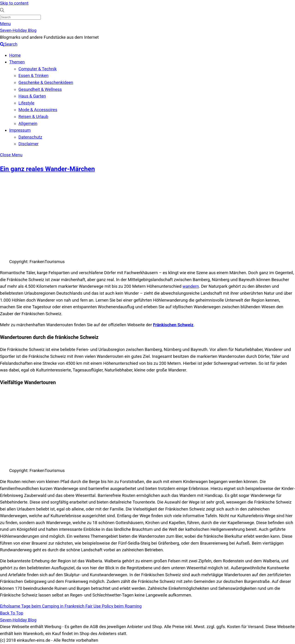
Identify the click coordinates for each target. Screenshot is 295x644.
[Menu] (5, 24)
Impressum (20, 130)
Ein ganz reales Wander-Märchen (47, 169)
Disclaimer (28, 144)
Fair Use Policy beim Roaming (113, 606)
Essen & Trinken (34, 76)
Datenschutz (30, 137)
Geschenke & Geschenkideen (46, 83)
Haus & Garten (32, 96)
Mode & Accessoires (38, 110)
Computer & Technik (38, 69)
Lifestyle (26, 103)
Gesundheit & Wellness (40, 89)
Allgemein (28, 124)
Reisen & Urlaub (33, 117)
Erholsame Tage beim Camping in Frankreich (42, 606)
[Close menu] (11, 155)
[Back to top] (12, 613)
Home (15, 55)
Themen (17, 62)
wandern (191, 286)
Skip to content (14, 3)
